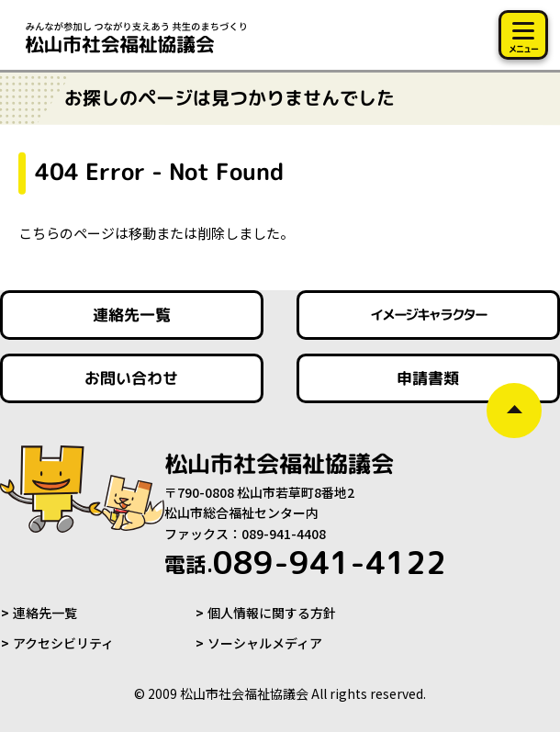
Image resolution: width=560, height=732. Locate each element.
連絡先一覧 (45, 613)
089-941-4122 (305, 562)
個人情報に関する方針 (272, 613)
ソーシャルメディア (265, 643)
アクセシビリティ (63, 643)
